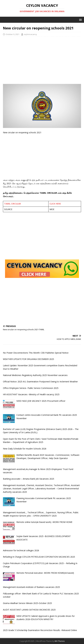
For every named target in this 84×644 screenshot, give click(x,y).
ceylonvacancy (30, 34)
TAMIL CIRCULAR (12, 204)
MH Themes (60, 641)
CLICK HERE (55, 204)
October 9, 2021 (12, 34)
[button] (80, 20)
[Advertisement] (42, 60)
